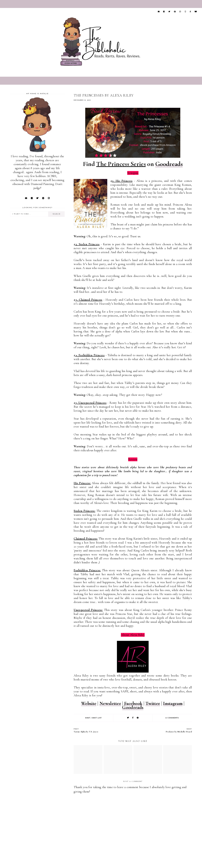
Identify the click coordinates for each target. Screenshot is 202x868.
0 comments (172, 718)
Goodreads (169, 164)
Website (89, 703)
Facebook (133, 703)
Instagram (173, 703)
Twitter (153, 703)
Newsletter (110, 703)
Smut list (97, 718)
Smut (88, 718)
